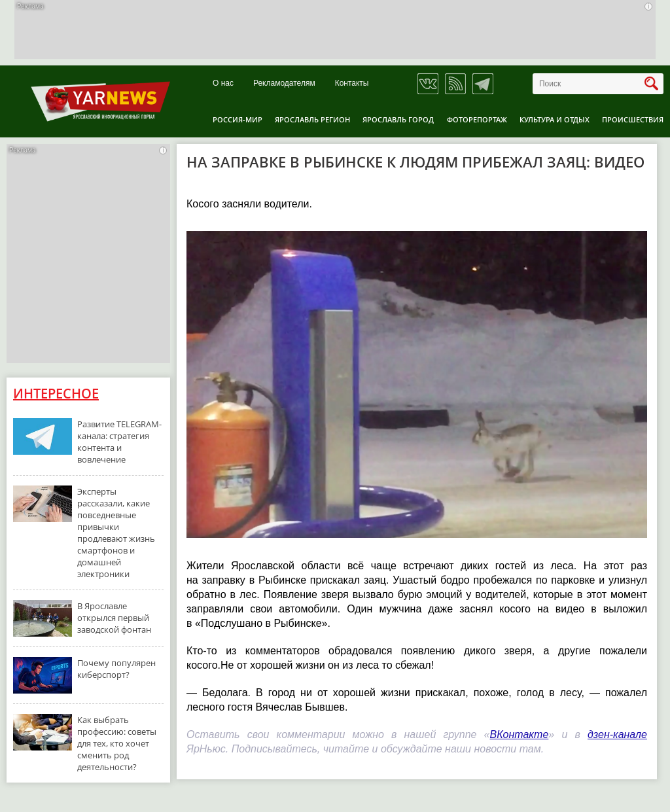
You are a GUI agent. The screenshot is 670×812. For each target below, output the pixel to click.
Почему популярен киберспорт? (116, 669)
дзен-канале (617, 734)
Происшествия (633, 119)
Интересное (56, 394)
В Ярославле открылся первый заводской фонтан (114, 618)
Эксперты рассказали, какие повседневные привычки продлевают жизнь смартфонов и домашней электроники (116, 533)
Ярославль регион (312, 119)
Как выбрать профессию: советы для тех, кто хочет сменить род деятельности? (117, 743)
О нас (223, 83)
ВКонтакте (520, 734)
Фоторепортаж (477, 119)
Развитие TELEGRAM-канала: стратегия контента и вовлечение (119, 442)
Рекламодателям (284, 83)
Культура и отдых (555, 119)
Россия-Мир (238, 119)
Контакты (352, 83)
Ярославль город (398, 119)
